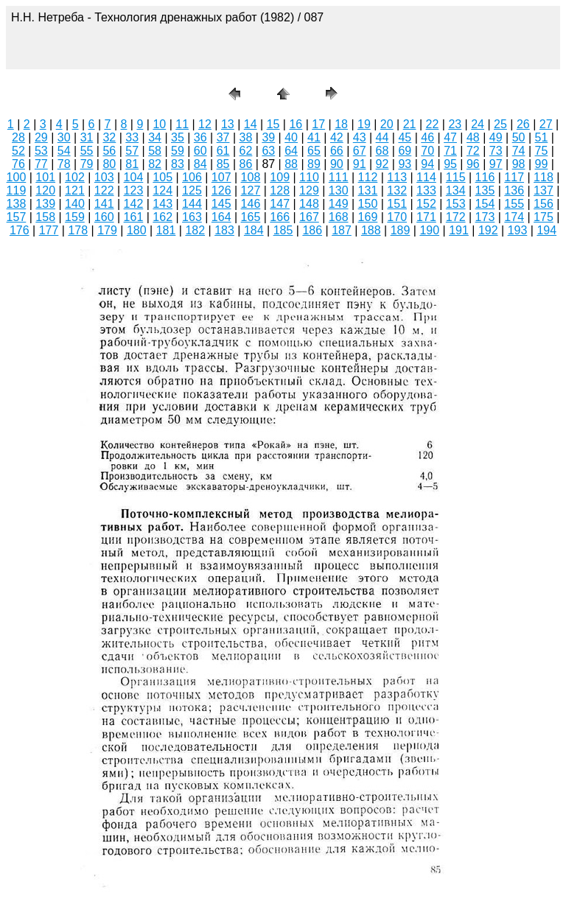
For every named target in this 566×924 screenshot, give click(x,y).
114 (426, 177)
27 (546, 124)
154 (485, 204)
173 (485, 217)
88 (291, 164)
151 (397, 204)
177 (49, 230)
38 (246, 137)
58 (155, 151)
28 (18, 137)
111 (339, 177)
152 (426, 204)
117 (514, 177)
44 (382, 137)
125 (192, 190)
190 (429, 230)
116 (485, 177)
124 (163, 190)
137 (544, 190)
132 (397, 190)
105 (163, 177)
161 (134, 217)
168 (339, 217)
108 (251, 177)
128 (280, 190)
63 (268, 151)
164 (221, 217)
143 (163, 204)
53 (41, 151)
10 (159, 124)
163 (192, 217)
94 (427, 164)
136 (514, 190)
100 (17, 177)
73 (496, 151)
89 (314, 164)
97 (496, 164)
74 (519, 151)
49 (496, 137)
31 (87, 137)
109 (280, 177)
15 (273, 124)
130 (339, 190)
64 (291, 151)
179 (107, 230)
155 (514, 204)
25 (500, 124)
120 (45, 190)
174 (514, 217)
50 (519, 137)
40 (291, 137)
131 (368, 190)
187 (342, 230)
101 (45, 177)
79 (87, 164)
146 (251, 204)
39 (268, 137)
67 (360, 151)
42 (337, 137)
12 (205, 124)
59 (178, 151)
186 (312, 230)
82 (155, 164)
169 (368, 217)
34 (155, 137)
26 (523, 124)
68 (382, 151)
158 (45, 217)
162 (163, 217)
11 (182, 124)
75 (542, 151)
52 (18, 151)
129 (309, 190)
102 (75, 177)
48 (473, 137)
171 (426, 217)
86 (246, 164)
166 (280, 217)
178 (78, 230)
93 (405, 164)
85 (223, 164)
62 (246, 151)
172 (456, 217)
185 (283, 230)
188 (371, 230)
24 (478, 124)
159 (75, 217)
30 (64, 137)
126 (221, 190)
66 (337, 151)
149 (339, 204)
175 (544, 217)
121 (75, 190)
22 (433, 124)
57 (132, 151)
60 (200, 151)
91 (360, 164)
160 (104, 217)
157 (17, 217)
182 (195, 230)
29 (41, 137)
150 (368, 204)
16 (296, 124)
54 (64, 151)
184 (254, 230)
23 (455, 124)
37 (223, 137)
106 (192, 177)
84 (200, 164)
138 (17, 204)
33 (132, 137)
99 (542, 164)
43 (360, 137)
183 (224, 230)
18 (341, 124)
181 (166, 230)
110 (309, 177)
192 (488, 230)
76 (18, 164)
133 (426, 190)
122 (104, 190)
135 (485, 190)
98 (519, 164)
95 (450, 164)
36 (200, 137)
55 (87, 151)
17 (318, 124)
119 (17, 190)
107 (221, 177)
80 (109, 164)
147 (280, 204)
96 (473, 164)
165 (251, 217)
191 (459, 230)
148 (309, 204)
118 (544, 177)
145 (221, 204)
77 (41, 164)
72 (473, 151)
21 (410, 124)
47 (450, 137)
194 (546, 230)
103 (104, 177)
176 (20, 230)
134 (456, 190)
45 (405, 137)
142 (134, 204)
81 (132, 164)
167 (309, 217)
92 (382, 164)
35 (178, 137)
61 (223, 151)
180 (137, 230)
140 (75, 204)
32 (109, 137)
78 (64, 164)
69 (405, 151)
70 (427, 151)
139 (45, 204)
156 (544, 204)
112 (368, 177)
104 (134, 177)
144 (192, 204)
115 (456, 177)
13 (228, 124)
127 (251, 190)
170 (397, 217)
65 (314, 151)
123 (134, 190)
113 (397, 177)
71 (450, 151)
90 (337, 164)
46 (427, 137)
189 (401, 230)
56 (109, 151)
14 (251, 124)
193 (518, 230)
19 (364, 124)
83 (178, 164)
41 (314, 137)
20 (387, 124)
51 (542, 137)
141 (104, 204)
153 (456, 204)
